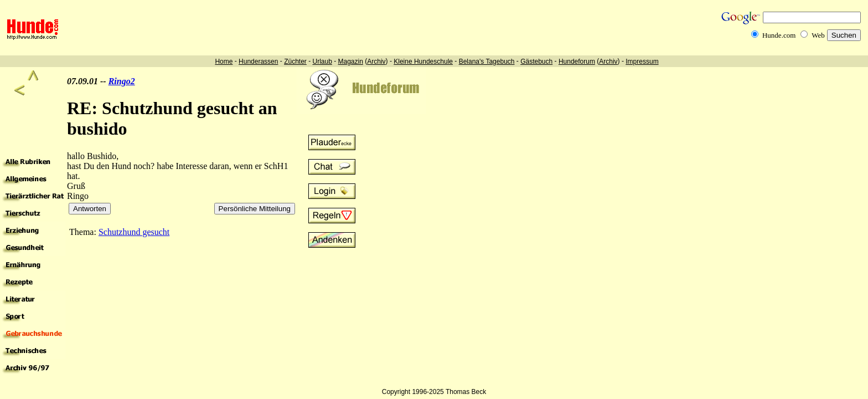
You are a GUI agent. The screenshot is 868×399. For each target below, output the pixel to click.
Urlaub (322, 62)
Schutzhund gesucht (134, 232)
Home (224, 62)
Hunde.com (779, 35)
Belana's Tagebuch (487, 62)
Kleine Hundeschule (423, 62)
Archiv (376, 62)
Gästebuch (536, 62)
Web (818, 35)
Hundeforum (577, 62)
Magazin (351, 62)
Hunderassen (258, 62)
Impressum (642, 62)
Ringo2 (122, 81)
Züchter (295, 62)
